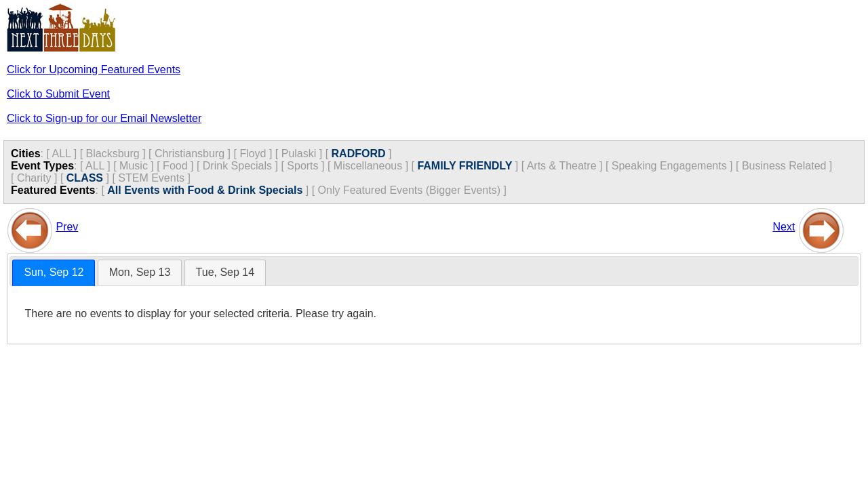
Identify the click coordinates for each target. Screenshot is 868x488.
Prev (67, 227)
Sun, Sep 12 (54, 272)
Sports (302, 166)
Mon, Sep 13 (140, 272)
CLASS (85, 178)
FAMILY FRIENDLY (465, 166)
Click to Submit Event (58, 94)
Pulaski (299, 154)
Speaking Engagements (669, 166)
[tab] (54, 273)
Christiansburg (190, 154)
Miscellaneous (368, 166)
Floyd (253, 154)
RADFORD (359, 154)
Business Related (784, 166)
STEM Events (151, 178)
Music (134, 166)
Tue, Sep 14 (225, 272)
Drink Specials (237, 166)
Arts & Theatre (562, 166)
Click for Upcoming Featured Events (94, 69)
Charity (34, 178)
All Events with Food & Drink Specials (205, 190)
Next (784, 227)
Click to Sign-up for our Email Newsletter (104, 118)
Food (175, 166)
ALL (61, 154)
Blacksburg (113, 154)
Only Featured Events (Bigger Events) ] (412, 190)
